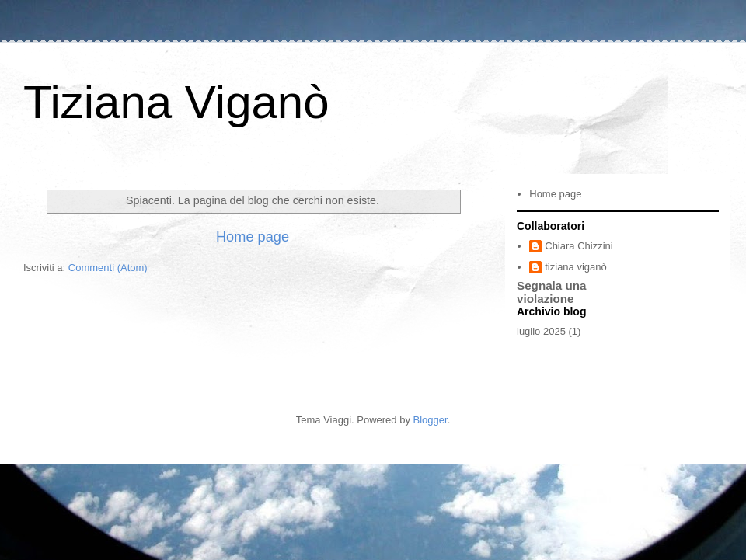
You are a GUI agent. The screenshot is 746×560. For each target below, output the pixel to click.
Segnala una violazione (552, 292)
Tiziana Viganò (176, 102)
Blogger (431, 420)
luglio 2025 (541, 331)
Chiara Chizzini (579, 246)
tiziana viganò (576, 267)
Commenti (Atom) (108, 268)
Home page (253, 237)
